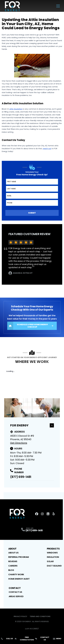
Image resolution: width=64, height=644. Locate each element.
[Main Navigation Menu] (58, 6)
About (12, 549)
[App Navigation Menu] (57, 639)
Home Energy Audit (19, 579)
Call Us (7, 639)
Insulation (53, 557)
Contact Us (15, 592)
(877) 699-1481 (21, 477)
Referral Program (19, 557)
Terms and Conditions (40, 616)
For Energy (32, 425)
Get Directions (19, 443)
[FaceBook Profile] (37, 514)
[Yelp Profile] (54, 514)
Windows (52, 553)
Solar (50, 561)
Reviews (13, 561)
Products (53, 549)
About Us (13, 553)
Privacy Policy (20, 616)
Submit (32, 213)
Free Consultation (24, 639)
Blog (11, 570)
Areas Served (16, 596)
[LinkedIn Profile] (48, 514)
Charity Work (16, 574)
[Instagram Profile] (42, 514)
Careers (13, 566)
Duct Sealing (54, 566)
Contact (15, 588)
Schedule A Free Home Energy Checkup (30, 326)
